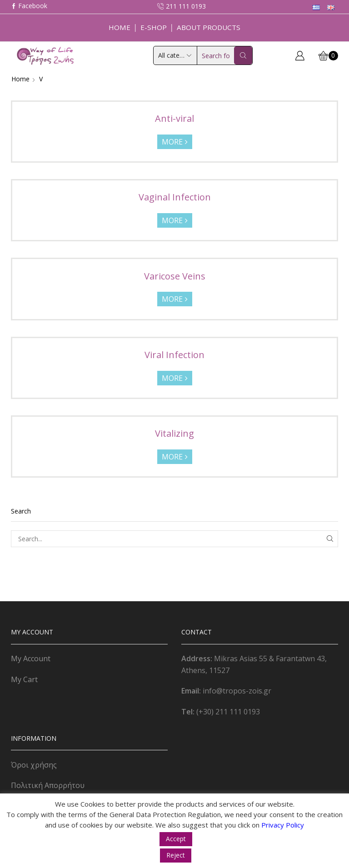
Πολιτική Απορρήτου (48, 785)
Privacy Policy (283, 825)
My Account (31, 658)
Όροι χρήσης (34, 765)
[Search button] (243, 55)
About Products (209, 27)
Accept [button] (176, 839)
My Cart (24, 679)
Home (120, 27)
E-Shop (154, 27)
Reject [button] (176, 855)
